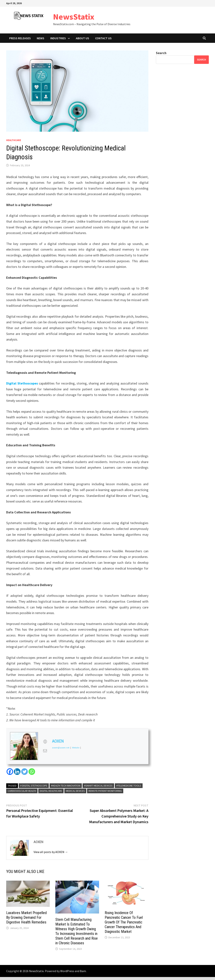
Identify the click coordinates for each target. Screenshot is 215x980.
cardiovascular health (22, 791)
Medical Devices (75, 791)
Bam (83, 971)
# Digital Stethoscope (34, 786)
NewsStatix (74, 17)
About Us (82, 38)
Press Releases (20, 38)
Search (161, 53)
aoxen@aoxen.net (61, 748)
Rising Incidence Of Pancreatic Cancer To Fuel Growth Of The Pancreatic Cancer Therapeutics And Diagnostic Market (124, 922)
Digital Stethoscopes (22, 383)
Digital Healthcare (51, 791)
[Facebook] (10, 772)
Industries (58, 38)
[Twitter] (24, 772)
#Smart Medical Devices (98, 786)
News (41, 38)
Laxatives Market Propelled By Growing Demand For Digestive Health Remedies (26, 917)
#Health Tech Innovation (66, 786)
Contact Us (103, 38)
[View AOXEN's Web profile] (45, 742)
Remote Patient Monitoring (105, 791)
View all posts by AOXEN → (51, 852)
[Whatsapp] (32, 772)
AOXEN (58, 741)
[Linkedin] (17, 772)
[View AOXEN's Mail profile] (45, 751)
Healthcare (14, 140)
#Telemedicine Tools (129, 786)
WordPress (67, 971)
